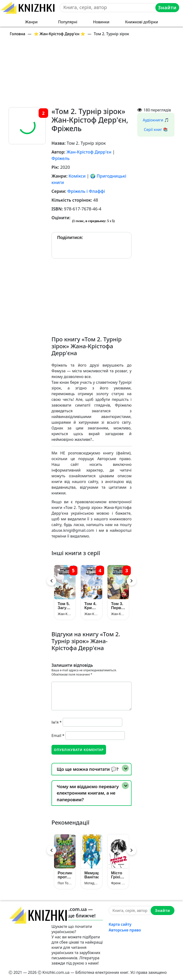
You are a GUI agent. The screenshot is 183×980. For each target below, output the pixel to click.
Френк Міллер (118, 883)
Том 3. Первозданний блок (118, 606)
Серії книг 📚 (156, 129)
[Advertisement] (94, 74)
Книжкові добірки (142, 22)
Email (58, 736)
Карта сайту (120, 924)
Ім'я (57, 722)
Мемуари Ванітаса (91, 875)
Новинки (101, 22)
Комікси (77, 176)
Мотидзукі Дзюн (91, 883)
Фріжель (61, 158)
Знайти (167, 7)
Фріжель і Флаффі (86, 191)
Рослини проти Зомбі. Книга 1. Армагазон (65, 875)
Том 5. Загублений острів (65, 606)
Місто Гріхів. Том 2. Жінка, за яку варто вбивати (118, 875)
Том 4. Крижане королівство (91, 606)
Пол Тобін (65, 883)
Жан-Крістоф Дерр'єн (89, 152)
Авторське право (125, 930)
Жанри (31, 22)
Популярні (68, 22)
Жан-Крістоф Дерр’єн (65, 614)
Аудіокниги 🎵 (156, 120)
